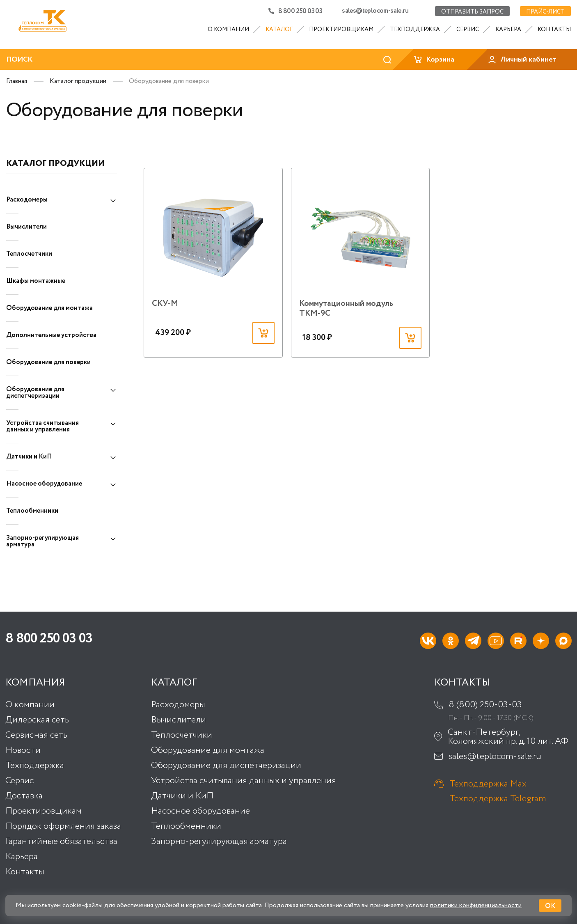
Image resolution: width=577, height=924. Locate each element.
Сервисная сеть (36, 735)
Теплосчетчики (29, 254)
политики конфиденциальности (476, 905)
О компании (228, 30)
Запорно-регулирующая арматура (42, 541)
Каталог (279, 30)
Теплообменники (32, 511)
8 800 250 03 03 (295, 11)
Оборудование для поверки (48, 362)
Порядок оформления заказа (63, 826)
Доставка (24, 796)
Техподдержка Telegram (498, 798)
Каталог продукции (78, 81)
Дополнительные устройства (51, 335)
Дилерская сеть (37, 720)
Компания (35, 683)
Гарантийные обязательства (61, 841)
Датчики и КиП (29, 457)
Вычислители (26, 227)
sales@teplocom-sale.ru (375, 11)
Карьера (508, 30)
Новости (23, 750)
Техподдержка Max (488, 784)
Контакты (554, 30)
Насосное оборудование (44, 484)
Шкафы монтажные (36, 281)
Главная (17, 81)
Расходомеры (27, 200)
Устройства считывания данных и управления (42, 426)
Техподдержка (415, 30)
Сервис (468, 30)
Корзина (434, 60)
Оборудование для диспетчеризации (35, 393)
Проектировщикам (341, 30)
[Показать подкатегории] (113, 201)
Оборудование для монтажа (49, 308)
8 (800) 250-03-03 (485, 705)
